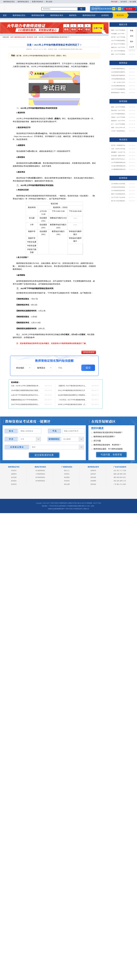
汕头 (115, 471)
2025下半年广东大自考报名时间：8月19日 (119, 197)
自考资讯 (105, 15)
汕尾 (118, 474)
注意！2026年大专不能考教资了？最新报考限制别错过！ (119, 149)
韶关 (121, 477)
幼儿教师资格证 (40, 471)
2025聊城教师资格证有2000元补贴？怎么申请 (119, 169)
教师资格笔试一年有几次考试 (119, 93)
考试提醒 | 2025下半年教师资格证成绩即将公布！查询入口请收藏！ (119, 34)
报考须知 (93, 484)
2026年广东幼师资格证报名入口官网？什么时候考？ (119, 131)
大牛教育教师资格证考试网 (66, 49)
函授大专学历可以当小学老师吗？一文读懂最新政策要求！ (119, 159)
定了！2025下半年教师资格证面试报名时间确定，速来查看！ (119, 124)
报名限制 (67, 477)
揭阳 (115, 474)
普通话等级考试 (37, 2)
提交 (88, 368)
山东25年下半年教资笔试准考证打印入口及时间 (26, 395)
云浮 (125, 481)
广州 (115, 484)
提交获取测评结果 (44, 455)
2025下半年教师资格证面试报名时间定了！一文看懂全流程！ (119, 114)
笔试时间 (14, 484)
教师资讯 (73, 15)
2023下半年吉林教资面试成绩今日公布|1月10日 (119, 89)
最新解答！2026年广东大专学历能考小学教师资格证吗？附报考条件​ (119, 152)
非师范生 (67, 474)
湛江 (118, 471)
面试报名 (14, 481)
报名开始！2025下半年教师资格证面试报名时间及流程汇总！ (119, 110)
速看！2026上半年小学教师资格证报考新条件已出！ (119, 128)
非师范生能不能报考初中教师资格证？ (119, 75)
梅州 (121, 481)
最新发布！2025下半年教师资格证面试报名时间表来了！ (119, 121)
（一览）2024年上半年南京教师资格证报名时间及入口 (119, 82)
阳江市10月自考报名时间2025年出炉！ (119, 201)
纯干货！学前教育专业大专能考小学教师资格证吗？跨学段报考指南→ (119, 145)
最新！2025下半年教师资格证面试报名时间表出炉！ (119, 54)
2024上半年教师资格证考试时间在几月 (71, 390)
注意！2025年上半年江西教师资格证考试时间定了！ (26, 386)
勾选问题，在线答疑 (111, 455)
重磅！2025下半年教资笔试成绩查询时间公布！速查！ (119, 30)
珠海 (118, 477)
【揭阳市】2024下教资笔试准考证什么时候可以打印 (72, 386)
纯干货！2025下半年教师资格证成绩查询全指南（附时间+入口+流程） (119, 37)
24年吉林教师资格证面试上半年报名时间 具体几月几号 (119, 79)
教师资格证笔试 (9, 2)
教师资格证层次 (19, 15)
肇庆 (121, 474)
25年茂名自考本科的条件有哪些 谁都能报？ (119, 187)
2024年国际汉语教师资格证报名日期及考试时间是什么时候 (26, 390)
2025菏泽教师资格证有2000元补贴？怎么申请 (119, 162)
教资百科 (120, 15)
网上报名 (49, 2)
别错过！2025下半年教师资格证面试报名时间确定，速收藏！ (119, 117)
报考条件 (93, 474)
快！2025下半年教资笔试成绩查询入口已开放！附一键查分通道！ (119, 51)
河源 (125, 471)
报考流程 (93, 477)
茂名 (118, 481)
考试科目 (14, 471)
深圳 (125, 474)
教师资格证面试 (23, 2)
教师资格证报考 (38, 15)
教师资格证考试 (57, 15)
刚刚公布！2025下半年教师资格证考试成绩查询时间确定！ (119, 47)
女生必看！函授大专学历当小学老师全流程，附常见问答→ (119, 156)
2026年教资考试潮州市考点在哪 (119, 72)
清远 (115, 481)
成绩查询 (14, 474)
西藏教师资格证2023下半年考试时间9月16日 (26, 400)
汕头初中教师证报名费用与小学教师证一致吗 (72, 395)
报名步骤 (67, 484)
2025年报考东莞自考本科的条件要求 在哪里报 (119, 191)
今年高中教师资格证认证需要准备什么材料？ (119, 69)
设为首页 (124, 2)
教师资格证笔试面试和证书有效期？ (107, 434)
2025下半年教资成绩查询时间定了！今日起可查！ (119, 41)
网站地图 (114, 2)
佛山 (118, 484)
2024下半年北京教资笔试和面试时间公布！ (26, 404)
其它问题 (96, 442)
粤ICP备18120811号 (80, 503)
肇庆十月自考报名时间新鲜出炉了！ (119, 194)
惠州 (125, 484)
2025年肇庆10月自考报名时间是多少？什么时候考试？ (119, 184)
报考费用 (93, 481)
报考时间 (93, 471)
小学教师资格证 (40, 474)
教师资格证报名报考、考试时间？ (106, 446)
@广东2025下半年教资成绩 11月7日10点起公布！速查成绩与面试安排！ (119, 44)
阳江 (125, 477)
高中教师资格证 (40, 481)
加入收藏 (133, 2)
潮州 (115, 477)
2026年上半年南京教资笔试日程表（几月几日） (72, 404)
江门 (121, 471)
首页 (5, 15)
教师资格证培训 (89, 15)
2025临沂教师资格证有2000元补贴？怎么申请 (119, 166)
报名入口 (67, 471)
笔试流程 (14, 477)
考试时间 (30, 37)
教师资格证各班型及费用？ (103, 438)
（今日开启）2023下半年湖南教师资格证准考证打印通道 (72, 400)
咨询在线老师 (89, 352)
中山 (121, 484)
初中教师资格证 (40, 477)
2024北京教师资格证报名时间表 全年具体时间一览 (119, 86)
